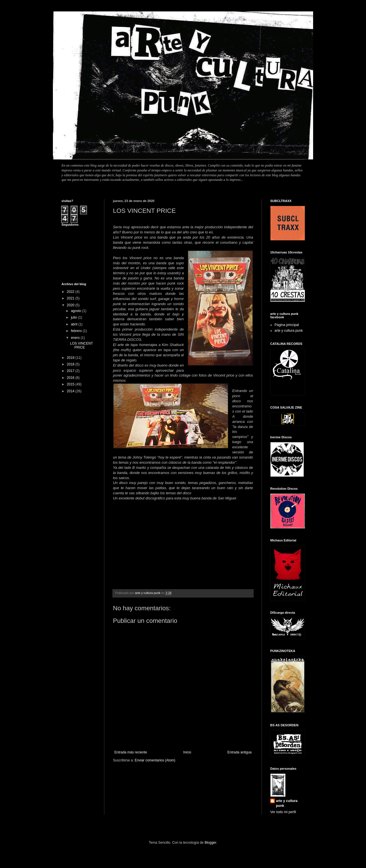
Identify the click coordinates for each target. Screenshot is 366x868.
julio (74, 317)
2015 (71, 384)
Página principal (287, 325)
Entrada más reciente (131, 752)
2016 (71, 378)
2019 (71, 358)
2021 (71, 298)
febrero (77, 331)
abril (75, 324)
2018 (71, 364)
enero (76, 338)
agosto (76, 311)
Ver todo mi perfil (283, 812)
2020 (71, 305)
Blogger (210, 843)
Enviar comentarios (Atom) (155, 760)
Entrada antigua (239, 752)
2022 (71, 292)
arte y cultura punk (289, 331)
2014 (71, 391)
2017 (71, 371)
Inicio (187, 752)
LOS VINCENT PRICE (81, 345)
